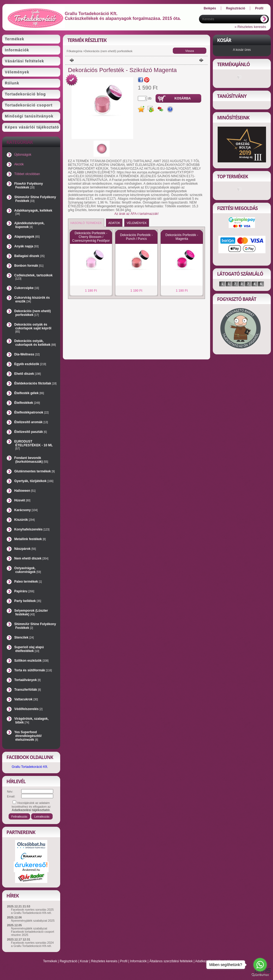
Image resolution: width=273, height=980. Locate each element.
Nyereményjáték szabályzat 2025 (33, 921)
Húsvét (22, 500)
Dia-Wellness (27, 354)
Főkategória (74, 51)
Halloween (25, 491)
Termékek (50, 961)
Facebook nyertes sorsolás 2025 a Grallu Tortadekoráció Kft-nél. (32, 911)
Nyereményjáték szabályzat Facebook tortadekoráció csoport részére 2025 (33, 932)
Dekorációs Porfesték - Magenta (182, 237)
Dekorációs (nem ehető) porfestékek (33, 313)
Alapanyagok (27, 237)
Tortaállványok (27, 680)
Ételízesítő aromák (31, 422)
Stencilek (24, 637)
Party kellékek (28, 601)
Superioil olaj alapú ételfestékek (29, 649)
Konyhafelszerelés (32, 529)
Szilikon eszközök (31, 661)
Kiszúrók (24, 520)
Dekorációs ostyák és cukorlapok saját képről (33, 328)
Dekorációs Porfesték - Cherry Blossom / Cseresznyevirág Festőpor (91, 237)
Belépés (210, 8)
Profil (124, 961)
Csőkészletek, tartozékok (33, 277)
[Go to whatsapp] (260, 965)
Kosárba (183, 98)
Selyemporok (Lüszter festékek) (31, 612)
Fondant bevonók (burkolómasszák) (31, 460)
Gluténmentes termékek (35, 471)
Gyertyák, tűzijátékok (34, 481)
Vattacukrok (26, 699)
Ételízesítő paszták (30, 432)
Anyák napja (26, 246)
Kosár (84, 961)
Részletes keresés (104, 961)
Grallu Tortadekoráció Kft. (30, 767)
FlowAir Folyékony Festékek (29, 186)
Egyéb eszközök (30, 364)
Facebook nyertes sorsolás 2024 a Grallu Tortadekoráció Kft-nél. (32, 944)
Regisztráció (69, 961)
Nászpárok (25, 549)
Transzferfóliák (28, 690)
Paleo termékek (28, 582)
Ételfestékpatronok (31, 412)
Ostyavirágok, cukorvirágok (28, 570)
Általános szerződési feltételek (171, 961)
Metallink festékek (30, 539)
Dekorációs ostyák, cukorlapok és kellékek (35, 343)
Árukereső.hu (31, 870)
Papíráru (24, 591)
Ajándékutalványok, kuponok (29, 225)
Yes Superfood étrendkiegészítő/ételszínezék (28, 736)
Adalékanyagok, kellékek (33, 212)
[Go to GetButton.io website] (260, 975)
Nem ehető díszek (31, 558)
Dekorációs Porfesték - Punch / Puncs (136, 237)
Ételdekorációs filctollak (35, 383)
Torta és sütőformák (33, 670)
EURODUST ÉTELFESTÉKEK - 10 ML (33, 445)
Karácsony (26, 510)
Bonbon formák (29, 266)
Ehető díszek (28, 374)
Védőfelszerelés (28, 709)
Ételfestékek (27, 403)
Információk (138, 961)
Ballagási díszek (29, 256)
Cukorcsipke (27, 288)
